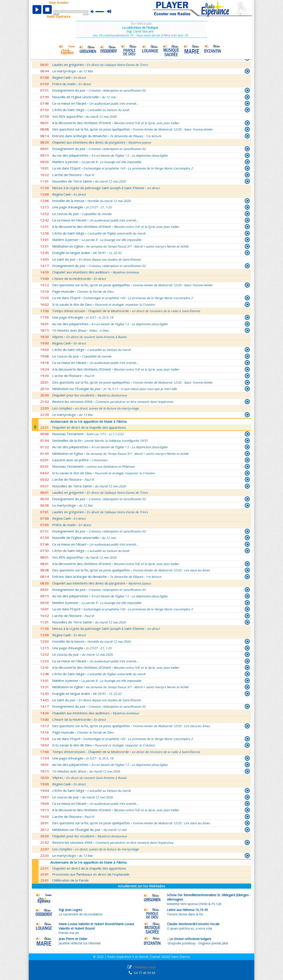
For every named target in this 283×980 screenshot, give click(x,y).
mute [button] (94, 12)
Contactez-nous (144, 967)
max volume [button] (109, 12)
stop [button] (47, 10)
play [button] (37, 10)
